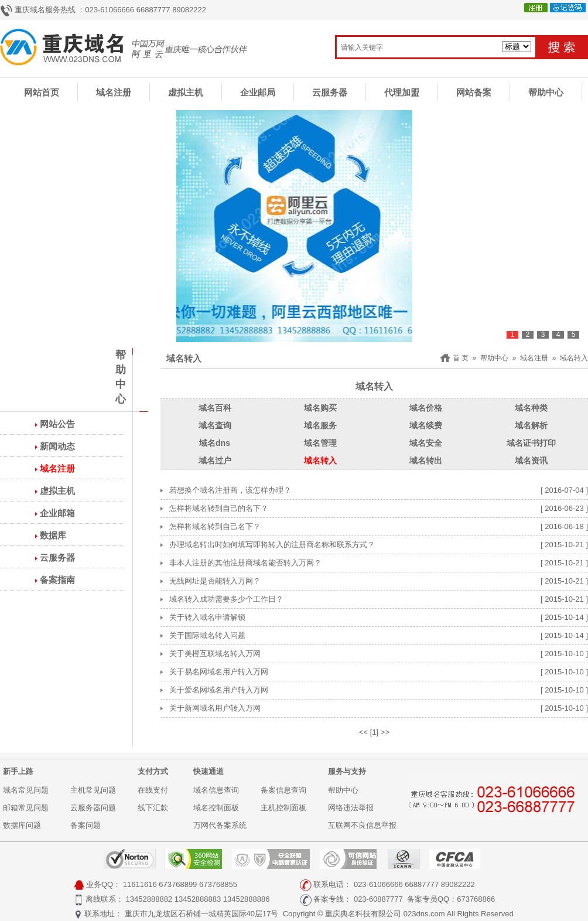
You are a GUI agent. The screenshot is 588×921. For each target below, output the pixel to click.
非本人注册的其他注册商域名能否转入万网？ (245, 563)
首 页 (461, 358)
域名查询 (215, 425)
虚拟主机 (186, 92)
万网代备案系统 (220, 825)
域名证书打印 (531, 443)
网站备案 (474, 92)
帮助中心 (546, 92)
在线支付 (153, 790)
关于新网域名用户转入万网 (215, 708)
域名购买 (320, 408)
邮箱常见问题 (26, 808)
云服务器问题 (93, 808)
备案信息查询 (283, 790)
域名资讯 (531, 460)
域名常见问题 (26, 790)
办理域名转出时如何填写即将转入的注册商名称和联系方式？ (272, 545)
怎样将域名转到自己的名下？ (219, 508)
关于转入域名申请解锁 (207, 617)
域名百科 (215, 408)
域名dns (215, 443)
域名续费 (426, 425)
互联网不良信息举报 (362, 825)
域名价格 (426, 408)
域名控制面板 (216, 808)
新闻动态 (57, 446)
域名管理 (320, 443)
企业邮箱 (57, 513)
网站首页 (42, 92)
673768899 (178, 884)
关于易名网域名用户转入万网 (219, 672)
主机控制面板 (283, 808)
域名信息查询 (216, 790)
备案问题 (86, 825)
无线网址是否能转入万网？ (215, 581)
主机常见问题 (93, 790)
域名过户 (215, 460)
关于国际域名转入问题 (207, 635)
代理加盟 (402, 92)
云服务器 (330, 92)
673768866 (476, 899)
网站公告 (57, 424)
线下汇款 (153, 808)
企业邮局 (258, 92)
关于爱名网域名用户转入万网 (219, 690)
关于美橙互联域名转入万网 (215, 654)
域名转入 (574, 358)
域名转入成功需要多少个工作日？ (226, 599)
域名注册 (114, 92)
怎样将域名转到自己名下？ (215, 526)
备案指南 (57, 580)
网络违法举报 (351, 808)
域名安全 (426, 443)
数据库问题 (22, 825)
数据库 (53, 535)
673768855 (218, 884)
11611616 (140, 884)
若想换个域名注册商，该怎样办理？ (230, 490)
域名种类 (531, 408)
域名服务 (320, 425)
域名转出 (426, 460)
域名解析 (531, 425)
